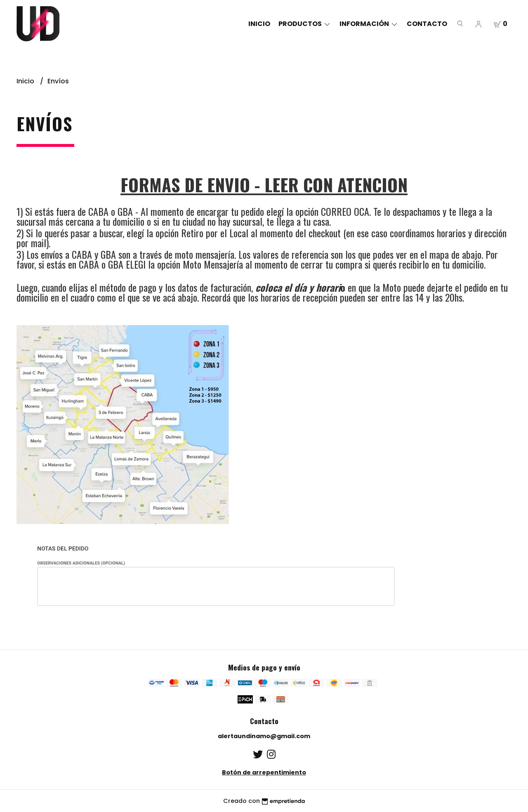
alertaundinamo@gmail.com (264, 736)
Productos (305, 24)
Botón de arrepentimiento (264, 772)
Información (369, 24)
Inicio (259, 24)
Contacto (427, 24)
